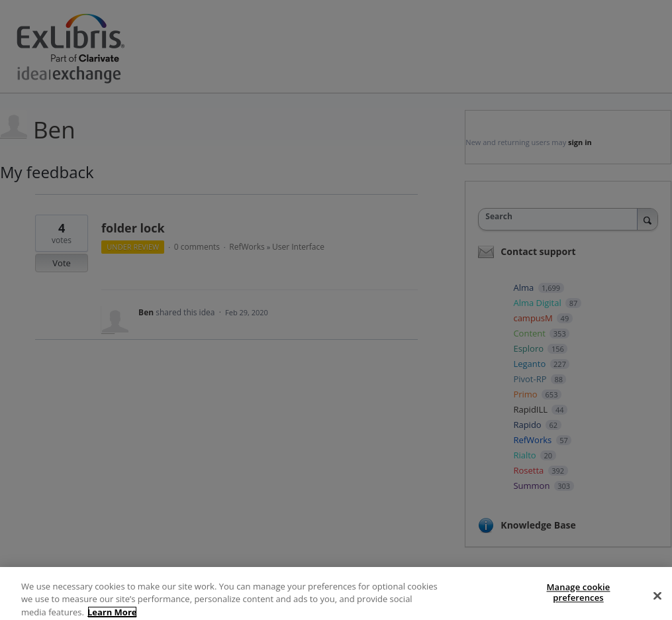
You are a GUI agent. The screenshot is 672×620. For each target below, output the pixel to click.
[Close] (657, 604)
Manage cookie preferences (579, 601)
